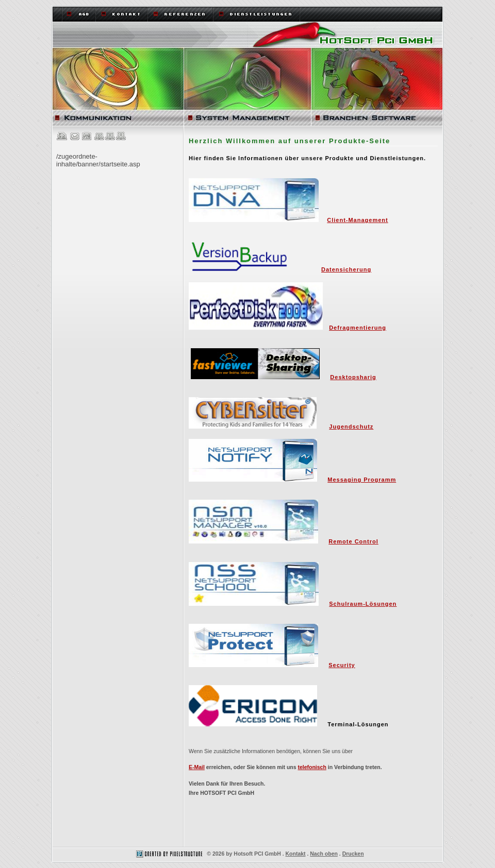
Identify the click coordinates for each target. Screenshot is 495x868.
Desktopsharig (353, 377)
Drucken (353, 854)
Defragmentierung (358, 328)
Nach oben (324, 854)
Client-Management (357, 220)
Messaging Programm (362, 480)
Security (342, 665)
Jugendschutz (351, 427)
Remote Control (353, 541)
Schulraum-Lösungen (363, 604)
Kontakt (296, 854)
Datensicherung (346, 269)
